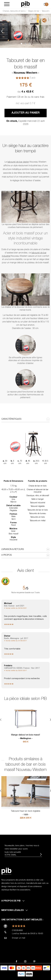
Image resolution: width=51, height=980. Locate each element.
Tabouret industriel (38, 503)
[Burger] (7, 4)
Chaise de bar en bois (38, 486)
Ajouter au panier (26, 113)
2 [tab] (26, 44)
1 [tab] (21, 44)
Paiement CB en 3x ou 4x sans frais (26, 97)
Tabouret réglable (38, 506)
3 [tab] (30, 44)
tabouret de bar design (18, 162)
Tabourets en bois (38, 517)
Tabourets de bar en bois (38, 510)
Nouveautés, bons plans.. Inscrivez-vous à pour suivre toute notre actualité (22, 849)
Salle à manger (38, 499)
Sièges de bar (34, 11)
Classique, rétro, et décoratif (38, 496)
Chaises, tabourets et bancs (14, 11)
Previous (2, 31)
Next (49, 31)
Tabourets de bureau (38, 514)
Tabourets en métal (38, 521)
